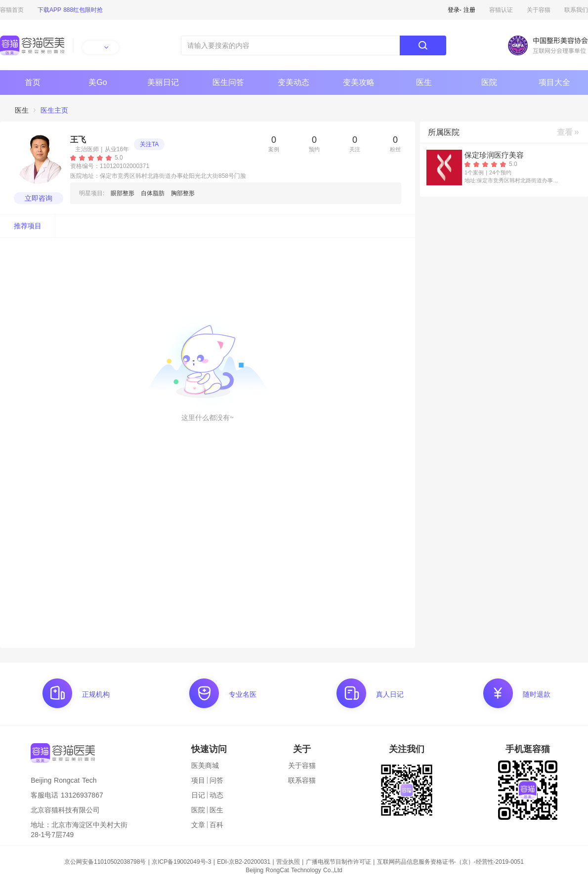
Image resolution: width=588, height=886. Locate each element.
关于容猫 (539, 10)
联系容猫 (302, 780)
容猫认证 (501, 10)
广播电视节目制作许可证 (338, 862)
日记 (198, 795)
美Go (98, 82)
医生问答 (228, 82)
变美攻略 (359, 82)
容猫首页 (12, 10)
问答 (216, 780)
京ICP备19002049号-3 (181, 862)
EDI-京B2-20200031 (244, 862)
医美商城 (205, 765)
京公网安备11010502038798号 (105, 862)
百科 (216, 825)
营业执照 (288, 862)
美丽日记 (163, 82)
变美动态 (294, 82)
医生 (424, 82)
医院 (489, 82)
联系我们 (576, 10)
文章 (198, 825)
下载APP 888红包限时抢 (70, 10)
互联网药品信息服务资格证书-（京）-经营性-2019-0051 (450, 862)
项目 (198, 780)
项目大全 (554, 82)
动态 (216, 795)
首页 (33, 82)
